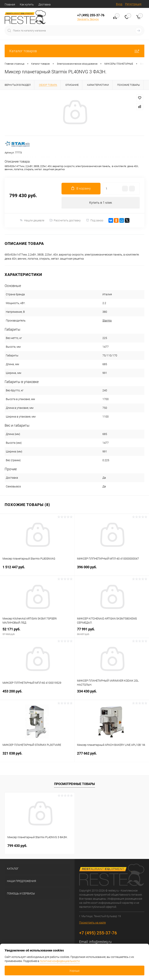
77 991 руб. (112, 631)
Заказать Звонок (88, 19)
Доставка (45, 4)
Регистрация (133, 4)
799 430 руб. (17, 846)
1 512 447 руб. (37, 569)
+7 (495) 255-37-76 (91, 15)
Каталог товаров (74, 51)
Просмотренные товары (74, 784)
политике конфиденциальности (60, 961)
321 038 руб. (37, 756)
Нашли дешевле (32, 220)
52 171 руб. (37, 631)
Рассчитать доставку (65, 220)
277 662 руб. (112, 756)
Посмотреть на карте (92, 923)
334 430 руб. (112, 694)
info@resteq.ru (100, 942)
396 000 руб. (112, 569)
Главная (10, 4)
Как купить (27, 4)
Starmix (107, 321)
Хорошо (74, 971)
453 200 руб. (37, 694)
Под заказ (95, 220)
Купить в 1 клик (101, 203)
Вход (119, 4)
